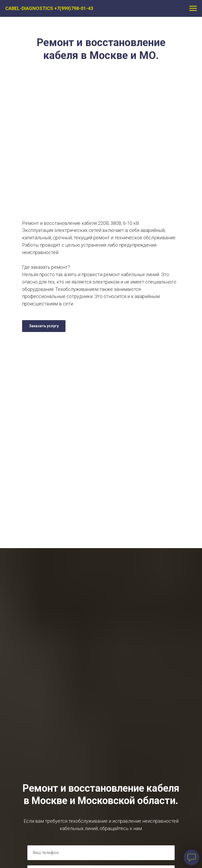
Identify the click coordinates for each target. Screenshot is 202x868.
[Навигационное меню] (193, 8)
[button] (44, 326)
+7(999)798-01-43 (74, 8)
